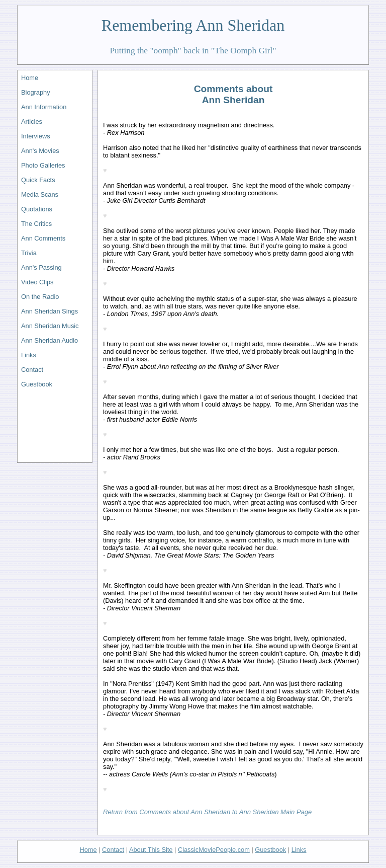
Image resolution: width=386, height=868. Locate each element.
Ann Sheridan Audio (50, 340)
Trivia (29, 253)
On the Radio (40, 297)
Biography (36, 92)
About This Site (151, 850)
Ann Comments (43, 238)
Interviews (36, 136)
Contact (32, 370)
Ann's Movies (40, 151)
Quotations (37, 209)
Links (29, 355)
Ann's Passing (41, 267)
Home (30, 78)
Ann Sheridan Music (50, 326)
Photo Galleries (43, 165)
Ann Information (44, 107)
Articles (32, 122)
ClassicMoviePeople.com (214, 850)
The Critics (36, 224)
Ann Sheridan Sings (50, 311)
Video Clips (37, 282)
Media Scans (40, 194)
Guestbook (37, 384)
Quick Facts (38, 180)
